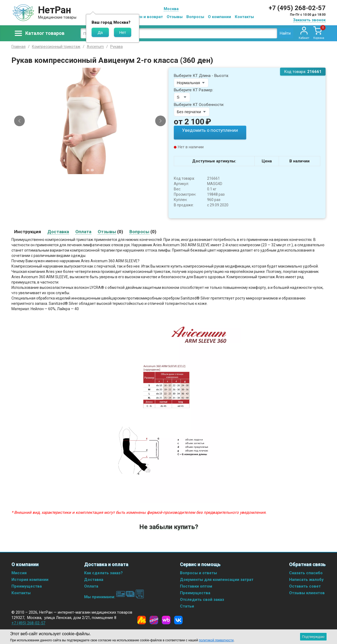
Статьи (187, 606)
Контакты (244, 17)
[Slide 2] (92, 170)
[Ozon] (154, 620)
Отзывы (175, 17)
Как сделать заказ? (103, 573)
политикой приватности (216, 640)
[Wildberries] (166, 620)
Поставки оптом (196, 586)
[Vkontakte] (178, 620)
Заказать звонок (309, 20)
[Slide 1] (88, 170)
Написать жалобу (306, 579)
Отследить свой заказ (202, 599)
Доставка (94, 579)
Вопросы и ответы (198, 573)
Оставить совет (305, 586)
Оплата (91, 586)
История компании (30, 579)
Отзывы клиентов (307, 593)
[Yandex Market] (142, 620)
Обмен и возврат (146, 17)
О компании (219, 17)
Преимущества (27, 586)
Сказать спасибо (306, 573)
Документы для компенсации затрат (217, 579)
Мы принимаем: (114, 597)
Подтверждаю (313, 637)
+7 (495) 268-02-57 (297, 8)
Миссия (19, 573)
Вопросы (195, 17)
